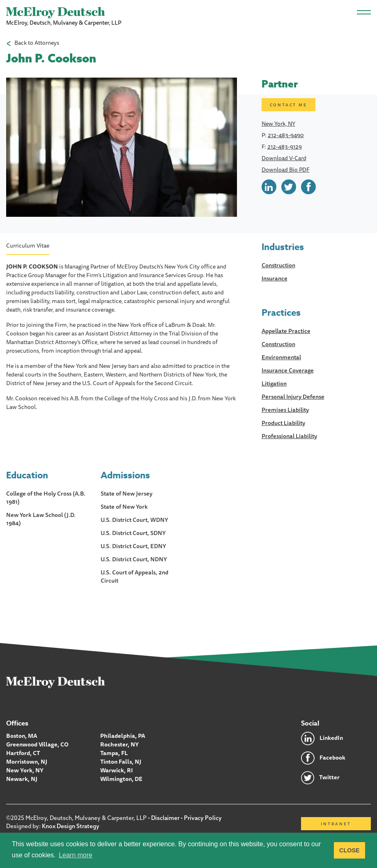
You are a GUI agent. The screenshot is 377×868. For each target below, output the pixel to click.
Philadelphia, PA (123, 736)
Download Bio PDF (286, 170)
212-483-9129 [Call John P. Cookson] (285, 147)
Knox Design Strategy (71, 826)
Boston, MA (22, 736)
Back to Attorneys (37, 43)
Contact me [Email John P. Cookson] (288, 105)
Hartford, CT (23, 753)
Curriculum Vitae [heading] (28, 246)
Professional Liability (289, 436)
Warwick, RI (117, 770)
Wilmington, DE (121, 779)
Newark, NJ (22, 779)
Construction (278, 265)
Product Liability (283, 423)
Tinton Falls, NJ (121, 762)
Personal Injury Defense (293, 397)
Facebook (332, 758)
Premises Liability (285, 410)
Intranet (336, 824)
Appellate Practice (286, 331)
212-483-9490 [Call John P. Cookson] (286, 135)
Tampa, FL (114, 753)
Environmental (281, 357)
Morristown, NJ (27, 762)
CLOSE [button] (349, 850)
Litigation (274, 383)
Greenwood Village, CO (37, 744)
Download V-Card (284, 158)
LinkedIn (331, 738)
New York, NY (278, 124)
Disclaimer (165, 818)
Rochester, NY (120, 744)
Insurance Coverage (288, 370)
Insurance (275, 278)
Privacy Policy (203, 818)
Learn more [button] (76, 855)
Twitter (329, 777)
